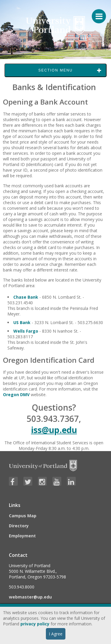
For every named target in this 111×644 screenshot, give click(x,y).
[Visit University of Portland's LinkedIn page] (71, 481)
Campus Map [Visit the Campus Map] (23, 516)
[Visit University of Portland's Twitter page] (28, 481)
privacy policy (35, 624)
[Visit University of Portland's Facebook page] (13, 481)
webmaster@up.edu (30, 597)
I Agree (56, 634)
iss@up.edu (54, 430)
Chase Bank (26, 297)
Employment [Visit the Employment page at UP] (22, 536)
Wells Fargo (26, 331)
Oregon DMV (16, 395)
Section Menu (55, 70)
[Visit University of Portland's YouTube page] (57, 481)
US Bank (22, 322)
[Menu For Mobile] (96, 13)
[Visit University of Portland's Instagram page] (42, 481)
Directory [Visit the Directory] (19, 526)
